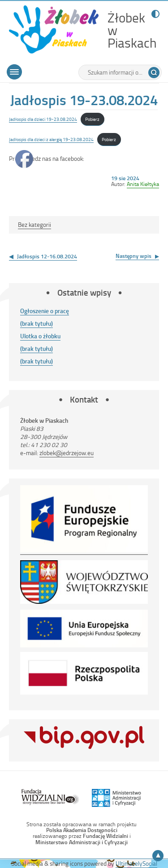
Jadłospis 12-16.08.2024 (47, 256)
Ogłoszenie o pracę (45, 311)
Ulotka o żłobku (40, 336)
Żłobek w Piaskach (132, 30)
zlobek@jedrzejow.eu (67, 453)
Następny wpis (134, 256)
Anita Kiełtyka (143, 184)
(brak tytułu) (37, 323)
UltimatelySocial (136, 863)
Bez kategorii (34, 224)
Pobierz (92, 119)
